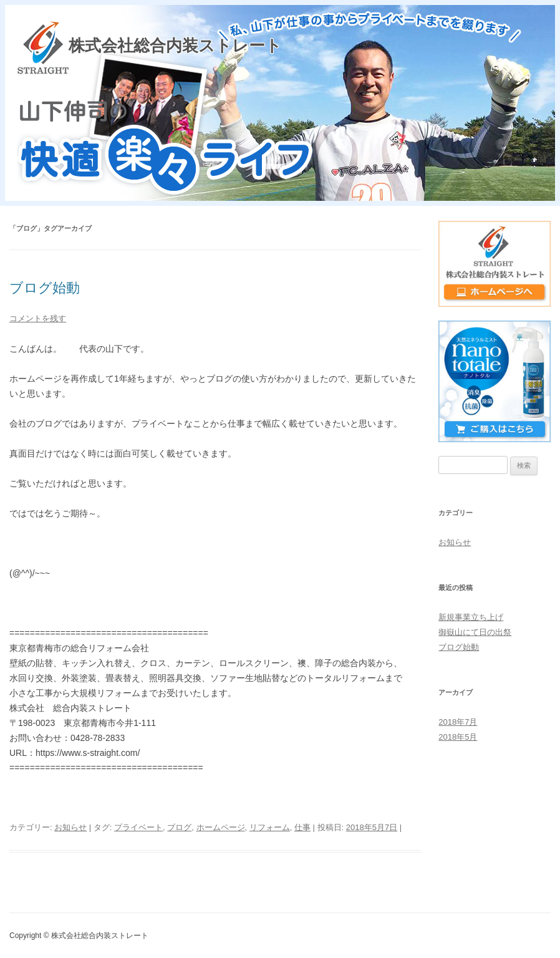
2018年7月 (458, 722)
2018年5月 (458, 737)
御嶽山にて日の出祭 (475, 632)
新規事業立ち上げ (471, 617)
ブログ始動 (45, 288)
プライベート (138, 827)
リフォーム (270, 827)
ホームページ (221, 827)
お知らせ (70, 827)
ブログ (179, 827)
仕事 (302, 827)
